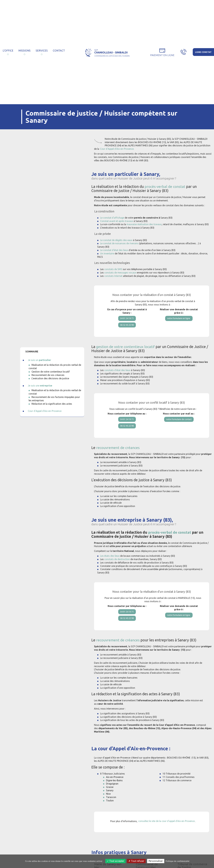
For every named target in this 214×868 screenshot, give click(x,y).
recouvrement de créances (118, 453)
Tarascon (111, 805)
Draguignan (112, 792)
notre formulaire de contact (179, 423)
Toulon (110, 809)
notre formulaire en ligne (179, 319)
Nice (108, 802)
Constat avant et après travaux (117, 221)
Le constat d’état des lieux (114, 250)
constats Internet (113, 276)
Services (42, 51)
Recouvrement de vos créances (48, 375)
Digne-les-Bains (114, 789)
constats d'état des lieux (117, 373)
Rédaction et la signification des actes (52, 404)
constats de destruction (117, 565)
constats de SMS (113, 269)
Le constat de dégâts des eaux (116, 240)
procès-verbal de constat (165, 187)
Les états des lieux (110, 561)
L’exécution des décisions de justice (50, 378)
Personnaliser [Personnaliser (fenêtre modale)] (156, 861)
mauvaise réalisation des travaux (144, 224)
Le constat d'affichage (112, 218)
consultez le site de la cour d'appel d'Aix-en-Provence (166, 830)
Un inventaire (107, 253)
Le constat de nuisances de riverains (119, 243)
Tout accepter (115, 861)
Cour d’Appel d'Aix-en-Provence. (117, 149)
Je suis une (40, 386)
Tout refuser (136, 861)
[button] (162, 52)
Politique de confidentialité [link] (177, 861)
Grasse (110, 795)
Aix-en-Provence (115, 785)
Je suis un (39, 360)
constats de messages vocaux (120, 273)
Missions (24, 51)
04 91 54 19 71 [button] (127, 319)
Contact (59, 51)
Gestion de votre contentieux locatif (51, 372)
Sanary (110, 799)
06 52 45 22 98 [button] (127, 327)
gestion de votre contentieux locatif (126, 349)
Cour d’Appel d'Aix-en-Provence (45, 411)
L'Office (8, 51)
